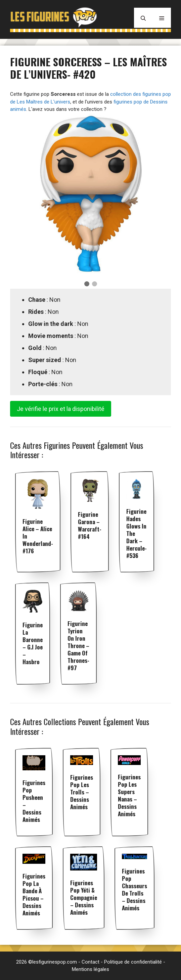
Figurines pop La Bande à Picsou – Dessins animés (34, 894)
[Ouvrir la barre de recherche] (143, 18)
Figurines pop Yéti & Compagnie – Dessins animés (84, 897)
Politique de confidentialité (133, 962)
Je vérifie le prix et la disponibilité (61, 409)
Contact (90, 962)
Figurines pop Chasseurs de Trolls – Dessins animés (134, 889)
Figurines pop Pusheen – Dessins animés (34, 801)
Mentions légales (90, 969)
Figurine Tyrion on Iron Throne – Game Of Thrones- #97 (78, 646)
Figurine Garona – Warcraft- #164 (90, 525)
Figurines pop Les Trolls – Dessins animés (82, 792)
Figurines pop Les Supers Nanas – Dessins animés (129, 795)
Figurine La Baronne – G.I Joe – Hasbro (33, 643)
